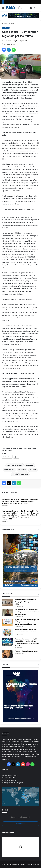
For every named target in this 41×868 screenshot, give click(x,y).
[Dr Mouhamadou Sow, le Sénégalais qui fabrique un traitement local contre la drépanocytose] (7, 613)
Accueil (5, 23)
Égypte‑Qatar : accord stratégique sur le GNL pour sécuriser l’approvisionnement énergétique (27, 622)
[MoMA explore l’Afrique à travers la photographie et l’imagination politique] (7, 603)
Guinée (34, 470)
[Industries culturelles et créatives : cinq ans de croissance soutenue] (7, 633)
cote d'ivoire (10, 470)
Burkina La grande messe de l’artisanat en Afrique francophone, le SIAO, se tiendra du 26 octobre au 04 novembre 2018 (11, 515)
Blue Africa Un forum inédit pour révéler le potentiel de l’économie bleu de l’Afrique (11, 501)
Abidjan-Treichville (15, 465)
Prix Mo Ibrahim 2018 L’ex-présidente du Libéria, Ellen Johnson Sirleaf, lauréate (30, 513)
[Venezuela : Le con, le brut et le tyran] (7, 654)
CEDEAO (30, 465)
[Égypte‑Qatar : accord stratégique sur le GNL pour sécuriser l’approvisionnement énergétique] (7, 623)
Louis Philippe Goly (21, 474)
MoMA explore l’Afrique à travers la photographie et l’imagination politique (26, 602)
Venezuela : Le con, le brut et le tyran (26, 651)
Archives (12, 23)
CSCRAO (23, 470)
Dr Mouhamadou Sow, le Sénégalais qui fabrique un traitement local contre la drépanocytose (27, 612)
